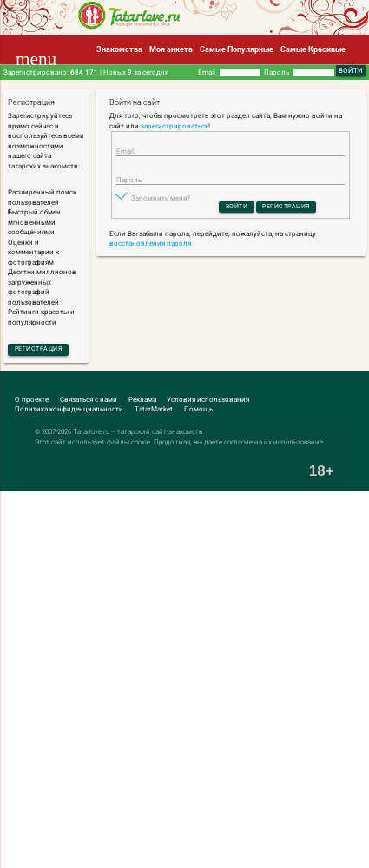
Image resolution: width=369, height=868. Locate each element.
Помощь (198, 411)
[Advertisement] (184, 681)
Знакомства (119, 49)
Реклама (142, 401)
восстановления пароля (150, 249)
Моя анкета (171, 49)
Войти (233, 211)
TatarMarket (154, 411)
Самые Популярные (237, 49)
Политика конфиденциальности (69, 411)
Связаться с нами (89, 401)
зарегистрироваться (175, 126)
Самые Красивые (313, 49)
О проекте (32, 401)
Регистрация (43, 349)
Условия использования (208, 401)
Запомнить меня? (161, 202)
